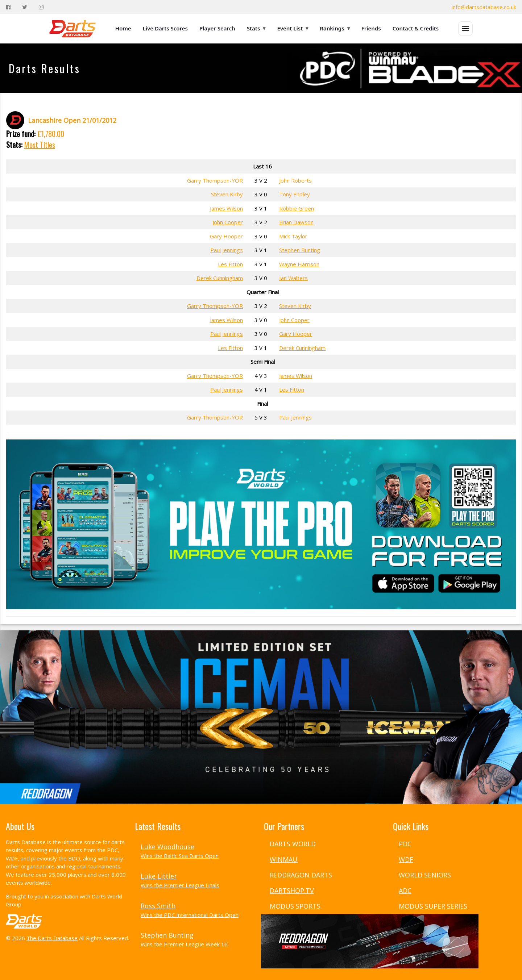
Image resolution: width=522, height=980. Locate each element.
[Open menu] (465, 29)
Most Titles (40, 145)
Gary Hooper (226, 236)
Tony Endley (295, 194)
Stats (256, 28)
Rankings (335, 28)
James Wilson (226, 208)
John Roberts (295, 180)
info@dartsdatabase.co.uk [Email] (484, 7)
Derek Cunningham (220, 278)
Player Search (217, 28)
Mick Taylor (293, 236)
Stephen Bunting (300, 250)
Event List (293, 28)
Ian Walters (293, 278)
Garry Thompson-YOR (215, 180)
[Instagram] (41, 7)
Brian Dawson (296, 222)
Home (123, 28)
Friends (371, 28)
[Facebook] (8, 7)
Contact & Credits (416, 28)
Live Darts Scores (165, 28)
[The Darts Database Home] (72, 29)
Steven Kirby (227, 194)
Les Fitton (230, 264)
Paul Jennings (227, 250)
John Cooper (228, 222)
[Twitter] (25, 7)
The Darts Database (52, 938)
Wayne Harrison (299, 264)
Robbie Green (297, 208)
